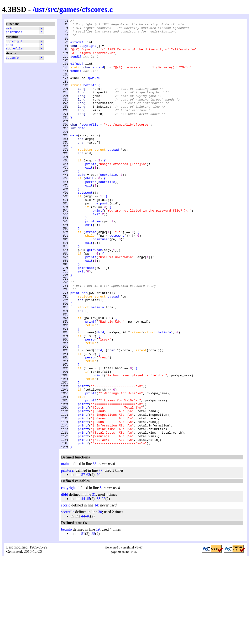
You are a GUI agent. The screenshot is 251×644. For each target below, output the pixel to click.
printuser (14, 33)
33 (94, 550)
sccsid (98, 77)
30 (100, 598)
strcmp (91, 275)
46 (88, 602)
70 (98, 561)
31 (94, 580)
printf (91, 193)
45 (88, 585)
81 (83, 620)
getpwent (117, 279)
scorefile (14, 52)
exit (89, 197)
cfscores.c (97, 9)
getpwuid (102, 240)
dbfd (9, 48)
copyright (14, 43)
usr (40, 9)
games (69, 9)
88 (98, 585)
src (52, 9)
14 (96, 591)
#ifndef (77, 47)
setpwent (85, 228)
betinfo (12, 62)
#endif (76, 64)
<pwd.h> (94, 90)
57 (83, 561)
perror (91, 215)
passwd (113, 176)
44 (83, 585)
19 (98, 615)
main (9, 29)
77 (100, 556)
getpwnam (94, 296)
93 (104, 585)
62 (88, 561)
